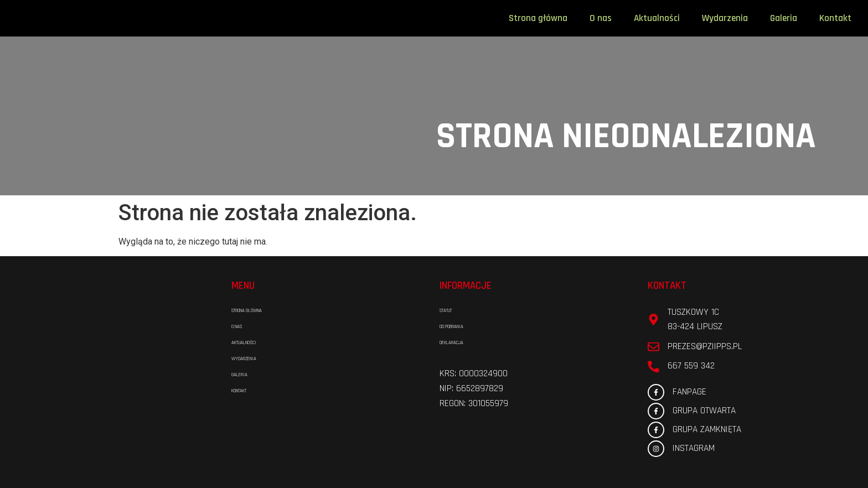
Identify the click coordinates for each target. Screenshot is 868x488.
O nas (601, 18)
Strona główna (538, 18)
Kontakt (835, 18)
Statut (453, 311)
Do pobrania (464, 327)
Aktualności (657, 18)
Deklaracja (464, 343)
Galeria (784, 18)
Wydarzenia (725, 18)
